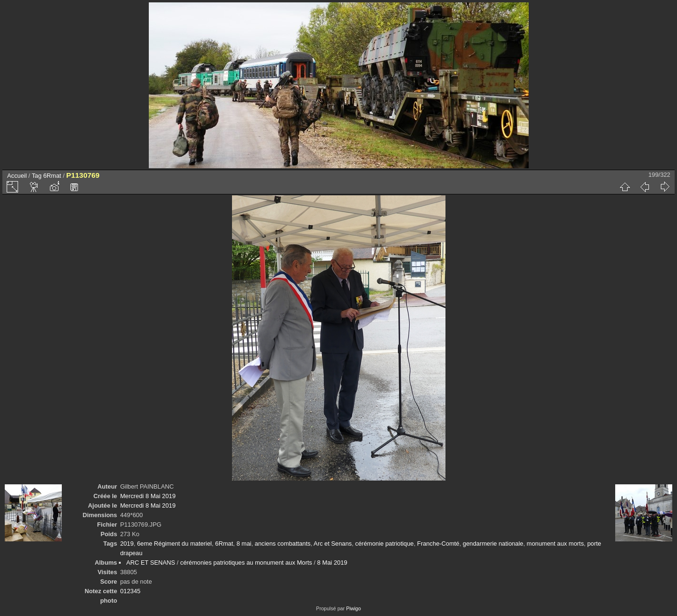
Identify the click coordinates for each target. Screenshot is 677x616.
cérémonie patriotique (384, 544)
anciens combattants (283, 544)
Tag (37, 176)
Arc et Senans (333, 544)
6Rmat (52, 176)
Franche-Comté (438, 544)
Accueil (17, 176)
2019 (127, 544)
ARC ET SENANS (150, 563)
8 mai (244, 544)
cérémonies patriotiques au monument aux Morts (246, 563)
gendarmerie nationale (493, 544)
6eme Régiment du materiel (174, 544)
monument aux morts (555, 544)
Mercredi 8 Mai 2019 (148, 496)
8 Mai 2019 (332, 563)
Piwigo (353, 608)
